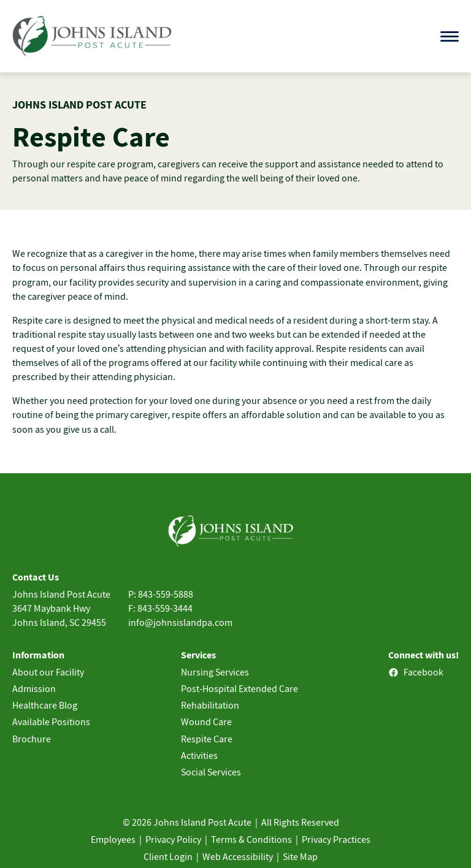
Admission (34, 688)
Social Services (211, 772)
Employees (113, 839)
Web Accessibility (238, 856)
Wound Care (206, 721)
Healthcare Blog (45, 705)
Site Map (300, 856)
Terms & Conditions (251, 839)
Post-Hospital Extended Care (239, 688)
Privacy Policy (173, 839)
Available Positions (51, 721)
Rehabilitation (210, 705)
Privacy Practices (336, 839)
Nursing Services (215, 672)
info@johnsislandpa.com (180, 622)
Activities (199, 755)
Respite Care (207, 739)
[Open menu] (450, 36)
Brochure (32, 739)
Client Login (168, 856)
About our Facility (48, 672)
